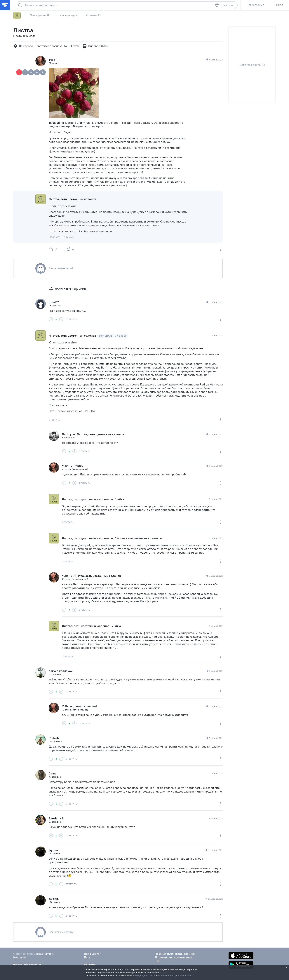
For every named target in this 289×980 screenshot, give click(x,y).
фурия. (54, 850)
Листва (23, 30)
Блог (87, 957)
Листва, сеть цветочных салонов (72, 199)
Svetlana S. (56, 818)
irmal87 (54, 302)
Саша (53, 773)
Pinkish (54, 738)
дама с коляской (61, 671)
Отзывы (94, 15)
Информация (68, 15)
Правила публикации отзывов (175, 954)
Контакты (20, 957)
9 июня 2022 (216, 818)
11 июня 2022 (214, 850)
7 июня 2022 (214, 302)
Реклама (90, 965)
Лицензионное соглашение (173, 957)
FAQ (158, 961)
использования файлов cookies (174, 975)
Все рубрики (93, 954)
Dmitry (67, 434)
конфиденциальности (143, 975)
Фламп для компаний (28, 965)
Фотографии (40, 15)
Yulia (52, 60)
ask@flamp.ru (45, 954)
